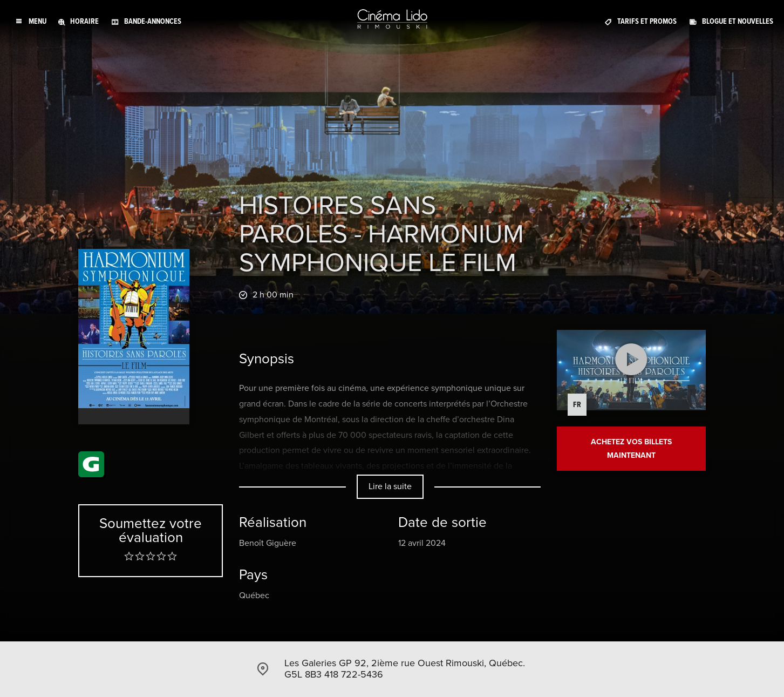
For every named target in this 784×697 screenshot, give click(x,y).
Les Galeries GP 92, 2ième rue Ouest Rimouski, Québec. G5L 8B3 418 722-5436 (405, 669)
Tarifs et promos (647, 21)
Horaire (84, 21)
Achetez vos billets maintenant (631, 448)
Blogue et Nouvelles (738, 21)
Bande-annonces (153, 21)
